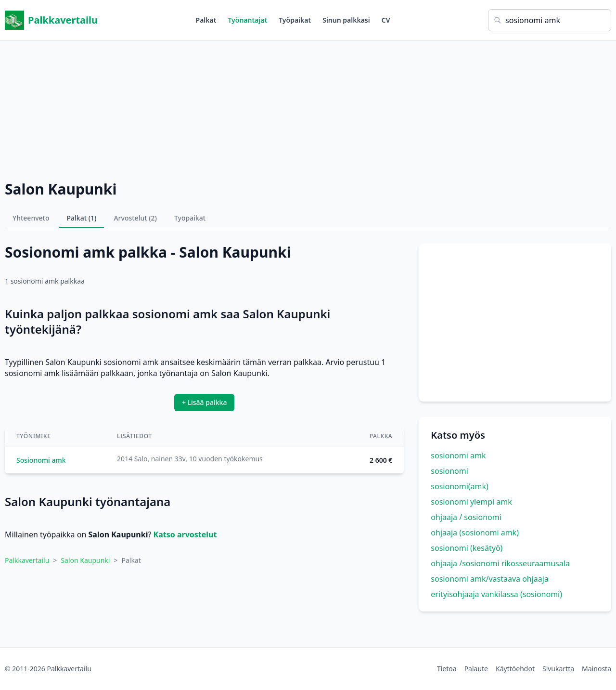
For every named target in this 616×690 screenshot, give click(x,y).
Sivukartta (558, 669)
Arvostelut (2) (135, 218)
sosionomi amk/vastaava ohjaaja (490, 579)
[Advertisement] (308, 108)
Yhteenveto (31, 218)
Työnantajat (247, 20)
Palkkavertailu (51, 20)
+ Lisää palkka (205, 402)
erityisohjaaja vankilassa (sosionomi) (496, 594)
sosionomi (449, 471)
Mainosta (597, 669)
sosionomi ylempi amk (471, 502)
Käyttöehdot (515, 669)
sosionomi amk (458, 456)
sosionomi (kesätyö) (467, 548)
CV (386, 20)
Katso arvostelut (185, 534)
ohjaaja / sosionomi (466, 517)
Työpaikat (295, 20)
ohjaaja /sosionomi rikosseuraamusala (500, 563)
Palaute (476, 669)
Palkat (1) (82, 218)
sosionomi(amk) (460, 486)
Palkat (206, 20)
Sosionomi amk (41, 460)
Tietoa (447, 669)
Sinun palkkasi (346, 20)
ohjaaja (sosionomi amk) (475, 533)
